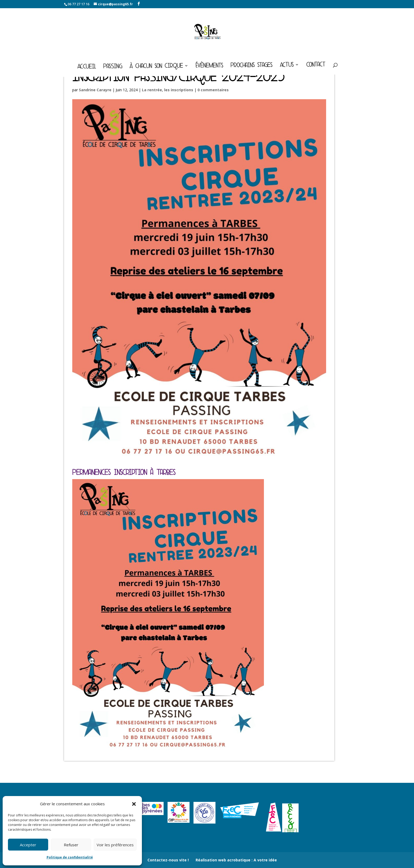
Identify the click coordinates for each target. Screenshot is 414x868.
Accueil (87, 68)
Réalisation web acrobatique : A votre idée (236, 860)
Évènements (209, 66)
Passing (113, 67)
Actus (287, 66)
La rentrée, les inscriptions (168, 90)
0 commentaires (213, 90)
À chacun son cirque (156, 67)
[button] (134, 804)
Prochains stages (251, 66)
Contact (316, 65)
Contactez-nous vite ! (168, 860)
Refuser (71, 845)
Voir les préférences (115, 845)
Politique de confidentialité (70, 857)
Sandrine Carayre (95, 90)
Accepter (28, 845)
